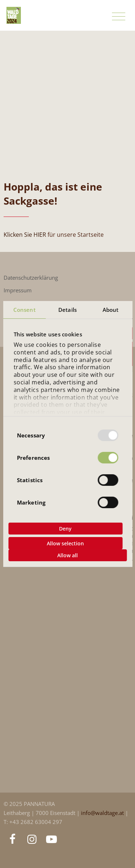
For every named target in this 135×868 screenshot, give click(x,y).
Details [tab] (67, 310)
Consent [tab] (24, 310)
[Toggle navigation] (119, 17)
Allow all (67, 555)
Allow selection (65, 543)
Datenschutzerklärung (31, 278)
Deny (65, 529)
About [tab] (111, 310)
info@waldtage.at (103, 813)
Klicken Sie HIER (25, 235)
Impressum (18, 290)
